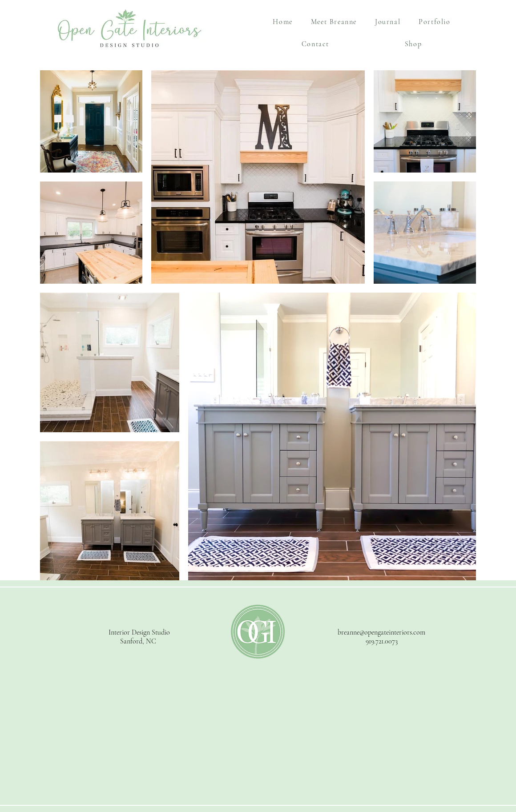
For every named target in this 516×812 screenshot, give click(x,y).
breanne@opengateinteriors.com (381, 632)
